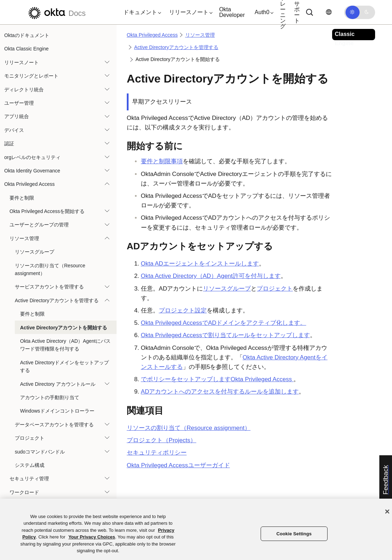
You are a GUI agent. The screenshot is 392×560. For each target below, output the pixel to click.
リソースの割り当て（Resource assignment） (50, 269)
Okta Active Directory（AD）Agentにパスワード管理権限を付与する (65, 345)
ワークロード (24, 492)
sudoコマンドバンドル (40, 452)
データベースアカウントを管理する (54, 425)
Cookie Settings (294, 534)
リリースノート (21, 62)
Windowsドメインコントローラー (57, 411)
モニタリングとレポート (31, 76)
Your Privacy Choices (92, 537)
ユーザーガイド (178, 465)
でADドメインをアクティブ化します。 (223, 323)
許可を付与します (211, 276)
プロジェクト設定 (183, 311)
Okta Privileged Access (29, 184)
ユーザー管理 (19, 103)
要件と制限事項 (162, 161)
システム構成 (30, 465)
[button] (141, 12)
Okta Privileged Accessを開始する (47, 211)
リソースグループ (35, 252)
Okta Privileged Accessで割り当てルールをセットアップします (225, 335)
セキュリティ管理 (29, 479)
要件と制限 (22, 198)
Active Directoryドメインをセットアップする (64, 366)
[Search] (310, 12)
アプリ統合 (17, 116)
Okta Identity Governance (32, 171)
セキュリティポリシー (157, 453)
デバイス (14, 130)
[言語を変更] (329, 12)
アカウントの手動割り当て (50, 397)
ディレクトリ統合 (24, 90)
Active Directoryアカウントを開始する (64, 328)
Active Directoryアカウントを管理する (57, 300)
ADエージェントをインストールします (200, 264)
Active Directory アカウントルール (58, 384)
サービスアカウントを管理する (49, 287)
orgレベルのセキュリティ (32, 157)
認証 (9, 144)
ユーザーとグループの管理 (39, 225)
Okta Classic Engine (26, 49)
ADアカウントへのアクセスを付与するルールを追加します (220, 392)
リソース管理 (24, 238)
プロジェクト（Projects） (161, 440)
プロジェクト (30, 438)
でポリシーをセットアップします (217, 379)
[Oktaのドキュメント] (56, 12)
